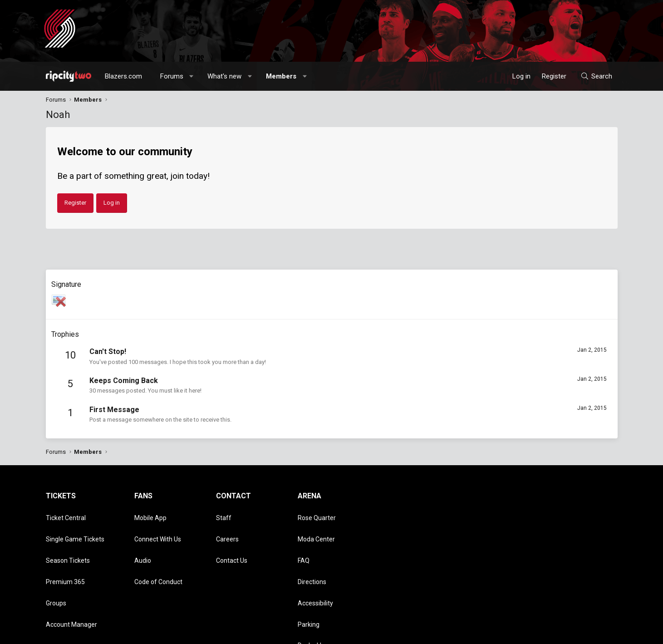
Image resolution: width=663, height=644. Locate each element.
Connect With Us (158, 527)
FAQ (304, 540)
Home (593, 633)
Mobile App (150, 514)
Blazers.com (123, 76)
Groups (56, 566)
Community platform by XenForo (121, 633)
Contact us (461, 633)
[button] (191, 76)
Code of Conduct (158, 553)
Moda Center (316, 527)
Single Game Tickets (75, 527)
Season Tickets (68, 540)
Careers (227, 527)
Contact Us (232, 540)
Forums (172, 76)
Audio (143, 540)
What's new (224, 76)
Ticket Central (66, 514)
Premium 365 (65, 553)
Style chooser (410, 633)
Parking (309, 579)
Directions (312, 553)
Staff (224, 514)
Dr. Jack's (311, 592)
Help (574, 633)
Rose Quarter (317, 514)
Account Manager (71, 579)
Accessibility (315, 566)
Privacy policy (545, 633)
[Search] (596, 76)
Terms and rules (501, 633)
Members (281, 76)
